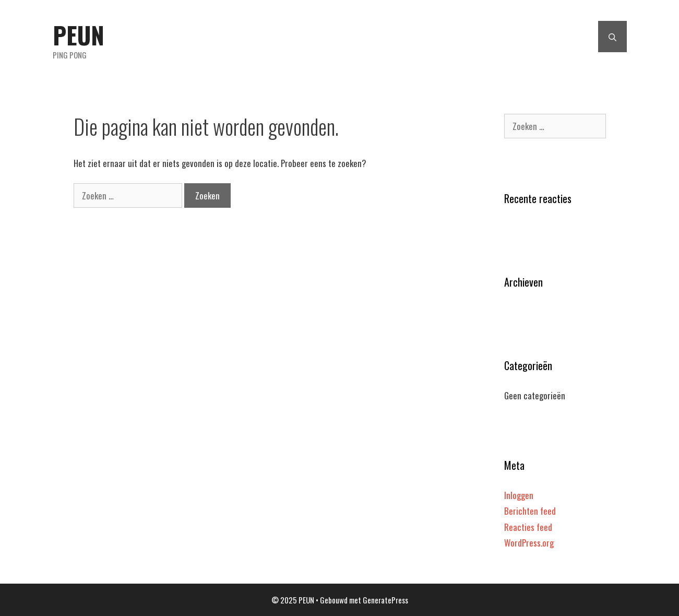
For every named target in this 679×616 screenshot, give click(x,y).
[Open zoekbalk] (612, 37)
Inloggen (519, 495)
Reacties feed (528, 527)
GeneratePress (385, 600)
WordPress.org (529, 543)
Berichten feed (530, 511)
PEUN (79, 35)
